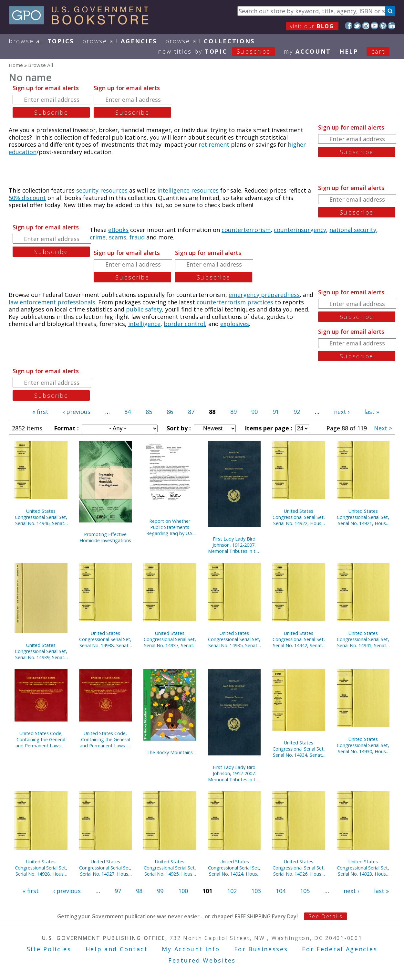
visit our (312, 26)
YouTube (374, 26)
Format (66, 428)
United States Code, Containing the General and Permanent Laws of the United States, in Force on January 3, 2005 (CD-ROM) (105, 739)
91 (276, 412)
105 (305, 891)
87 (191, 412)
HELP (349, 51)
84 (128, 412)
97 (118, 891)
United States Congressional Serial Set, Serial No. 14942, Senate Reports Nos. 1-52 (299, 639)
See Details (326, 916)
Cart (378, 51)
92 (297, 412)
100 (183, 891)
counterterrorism (246, 230)
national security (353, 230)
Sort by (178, 428)
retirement (214, 144)
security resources (102, 190)
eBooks (118, 230)
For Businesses (261, 949)
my (307, 51)
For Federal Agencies (340, 949)
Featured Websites (202, 960)
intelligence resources (188, 190)
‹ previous (77, 412)
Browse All (41, 41)
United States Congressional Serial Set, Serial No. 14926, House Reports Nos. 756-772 (299, 868)
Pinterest (383, 26)
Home (16, 65)
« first (40, 412)
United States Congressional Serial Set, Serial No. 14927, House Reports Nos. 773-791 (105, 868)
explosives (235, 324)
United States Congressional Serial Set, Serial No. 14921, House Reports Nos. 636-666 (363, 517)
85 (149, 412)
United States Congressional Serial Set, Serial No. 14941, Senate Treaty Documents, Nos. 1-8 (363, 639)
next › (342, 412)
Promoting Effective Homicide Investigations (105, 537)
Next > (383, 428)
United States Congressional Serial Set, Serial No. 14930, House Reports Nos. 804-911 (363, 745)
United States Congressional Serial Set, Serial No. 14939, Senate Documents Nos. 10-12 (41, 651)
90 (254, 412)
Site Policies (49, 949)
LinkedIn (392, 26)
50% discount (27, 198)
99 (160, 891)
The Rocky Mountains (170, 752)
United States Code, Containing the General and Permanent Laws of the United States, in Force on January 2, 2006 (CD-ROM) (41, 739)
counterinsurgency (300, 230)
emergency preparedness (264, 295)
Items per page (268, 428)
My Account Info (191, 949)
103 (256, 891)
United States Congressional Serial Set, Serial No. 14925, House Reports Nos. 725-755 (170, 868)
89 (233, 412)
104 (281, 891)
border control (184, 324)
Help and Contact (117, 949)
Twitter (357, 26)
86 (170, 412)
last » (372, 412)
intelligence (144, 324)
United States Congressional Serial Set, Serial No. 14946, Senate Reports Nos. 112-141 (41, 517)
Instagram (366, 26)
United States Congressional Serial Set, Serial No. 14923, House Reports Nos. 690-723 (363, 868)
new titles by (221, 51)
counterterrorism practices (235, 302)
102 (232, 891)
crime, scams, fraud (117, 237)
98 (139, 891)
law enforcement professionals (52, 302)
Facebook (349, 26)
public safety (144, 309)
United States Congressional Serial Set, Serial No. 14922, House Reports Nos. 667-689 (299, 517)
